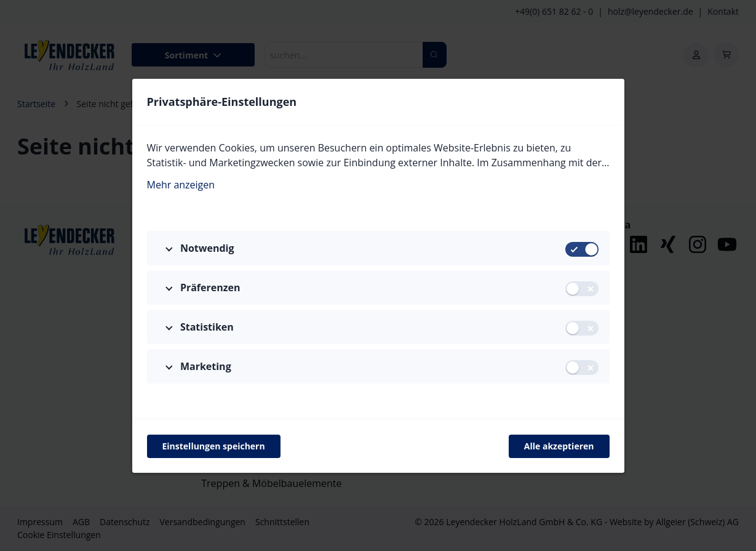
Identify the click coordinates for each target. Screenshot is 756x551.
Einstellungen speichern (214, 446)
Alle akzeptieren (559, 446)
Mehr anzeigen (181, 185)
